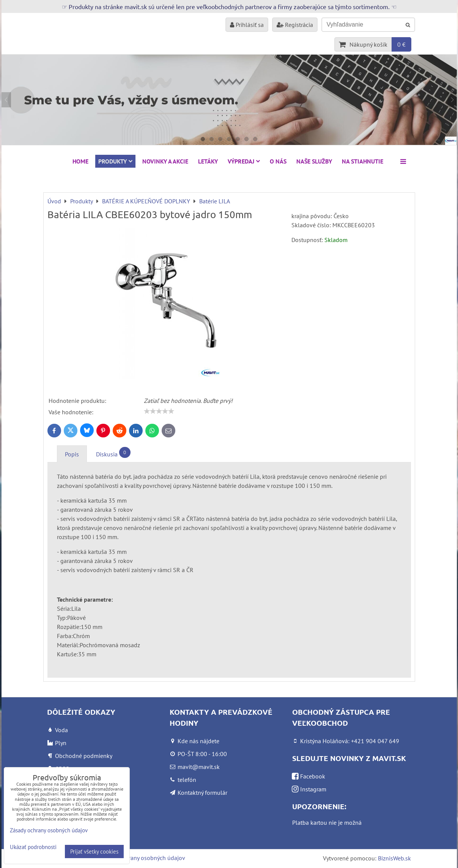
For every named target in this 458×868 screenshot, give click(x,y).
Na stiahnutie (363, 161)
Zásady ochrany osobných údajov (142, 858)
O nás (278, 161)
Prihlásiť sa (247, 25)
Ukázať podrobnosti (33, 847)
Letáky (208, 161)
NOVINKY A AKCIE (165, 161)
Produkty (115, 161)
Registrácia (295, 25)
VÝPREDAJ (244, 161)
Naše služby (314, 161)
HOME (80, 161)
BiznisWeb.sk (394, 858)
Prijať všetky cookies (94, 851)
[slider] (159, 411)
